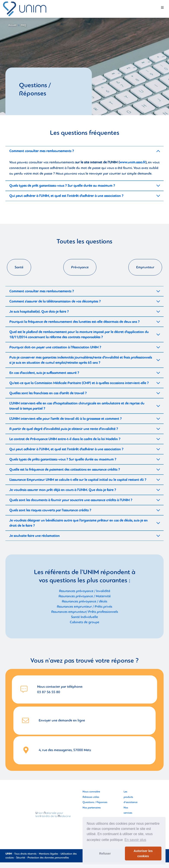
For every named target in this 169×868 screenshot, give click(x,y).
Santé (19, 267)
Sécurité (21, 858)
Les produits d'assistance (131, 797)
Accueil (12, 25)
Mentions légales (49, 854)
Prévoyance (80, 267)
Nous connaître (91, 792)
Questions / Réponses (95, 802)
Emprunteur (145, 267)
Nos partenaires (92, 808)
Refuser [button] (105, 854)
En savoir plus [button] (135, 840)
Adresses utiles (91, 797)
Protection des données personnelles (48, 858)
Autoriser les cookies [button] (143, 854)
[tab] (84, 151)
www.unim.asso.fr (132, 162)
